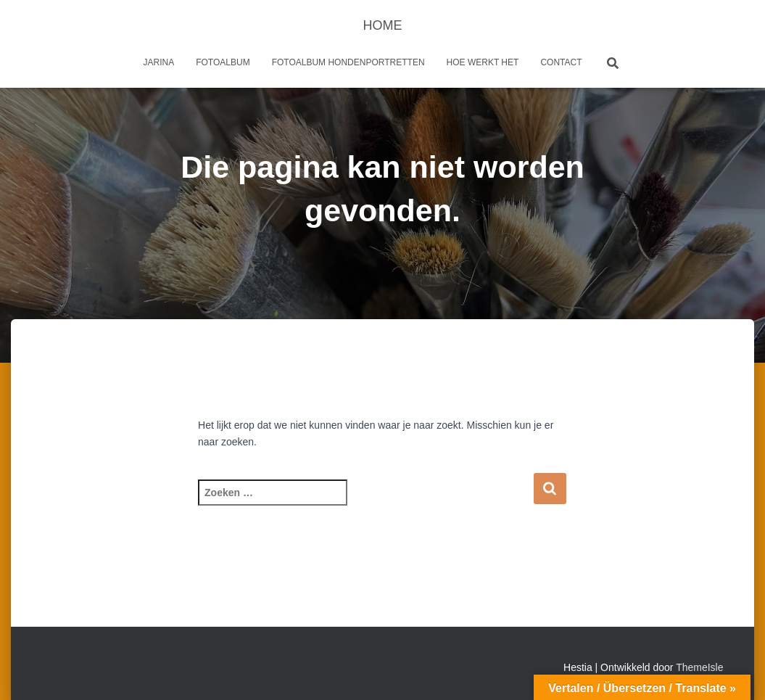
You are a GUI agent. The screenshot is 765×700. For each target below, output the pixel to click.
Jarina (159, 62)
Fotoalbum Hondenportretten (348, 62)
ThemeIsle (699, 667)
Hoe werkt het (483, 62)
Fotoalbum (223, 62)
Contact (561, 62)
